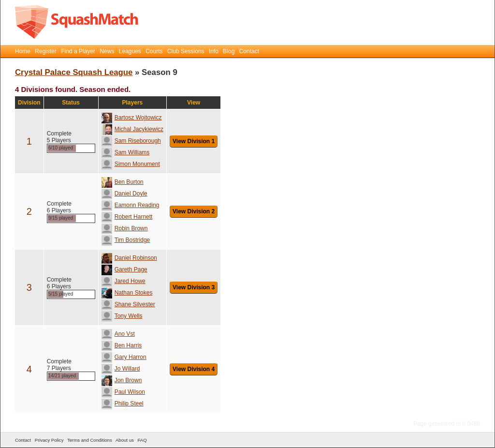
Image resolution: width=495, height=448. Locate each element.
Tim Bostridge (126, 240)
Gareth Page (124, 269)
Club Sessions (186, 51)
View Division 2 (194, 211)
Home (23, 51)
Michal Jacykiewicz (132, 129)
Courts (154, 51)
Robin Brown (125, 228)
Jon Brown (122, 380)
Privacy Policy (49, 440)
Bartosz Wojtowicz (132, 118)
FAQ (142, 440)
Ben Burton (123, 182)
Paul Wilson (123, 392)
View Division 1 (194, 141)
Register (46, 51)
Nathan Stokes (127, 293)
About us (125, 440)
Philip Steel (123, 403)
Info (214, 51)
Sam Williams (126, 152)
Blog (229, 51)
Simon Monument (131, 164)
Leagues (130, 51)
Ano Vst (118, 334)
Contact (249, 51)
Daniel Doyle (124, 194)
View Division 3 (194, 287)
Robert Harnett (127, 217)
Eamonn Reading (131, 205)
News (107, 51)
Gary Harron (124, 357)
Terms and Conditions (90, 440)
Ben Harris (122, 345)
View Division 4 (194, 369)
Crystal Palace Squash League (74, 72)
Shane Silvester (128, 304)
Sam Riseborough (131, 141)
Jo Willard (121, 369)
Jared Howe (124, 281)
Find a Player (78, 51)
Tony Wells (122, 316)
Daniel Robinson (129, 258)
